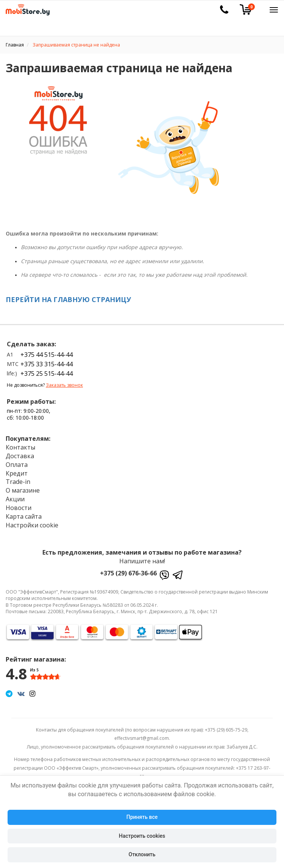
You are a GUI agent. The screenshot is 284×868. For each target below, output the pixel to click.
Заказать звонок (64, 385)
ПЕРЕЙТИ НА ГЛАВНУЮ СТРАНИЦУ (68, 299)
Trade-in (18, 482)
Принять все (142, 817)
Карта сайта (24, 516)
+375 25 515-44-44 (47, 374)
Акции (15, 499)
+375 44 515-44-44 (47, 355)
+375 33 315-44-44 (47, 364)
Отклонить (142, 854)
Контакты (20, 447)
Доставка (20, 456)
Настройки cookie (32, 525)
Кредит (17, 473)
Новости (19, 508)
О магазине (23, 490)
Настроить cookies (142, 836)
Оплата (17, 465)
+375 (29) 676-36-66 (128, 573)
